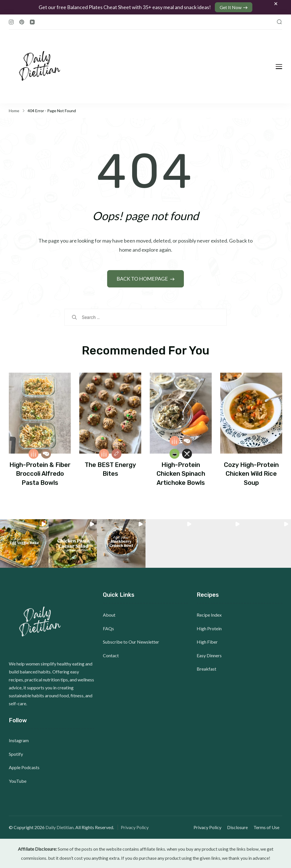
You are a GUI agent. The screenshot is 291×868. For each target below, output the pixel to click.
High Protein (209, 628)
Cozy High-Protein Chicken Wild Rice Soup (251, 474)
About (109, 615)
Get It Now (231, 7)
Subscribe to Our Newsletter (131, 642)
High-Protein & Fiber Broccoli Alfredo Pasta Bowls (40, 474)
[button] (24, 543)
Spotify (16, 754)
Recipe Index (209, 615)
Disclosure (237, 827)
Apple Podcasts (24, 767)
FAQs (108, 628)
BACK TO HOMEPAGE (143, 279)
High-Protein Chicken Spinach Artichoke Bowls (181, 474)
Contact (111, 655)
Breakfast (206, 669)
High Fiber (207, 642)
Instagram (19, 740)
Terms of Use (266, 827)
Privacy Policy (135, 827)
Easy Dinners (209, 655)
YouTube (18, 781)
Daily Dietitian (60, 827)
